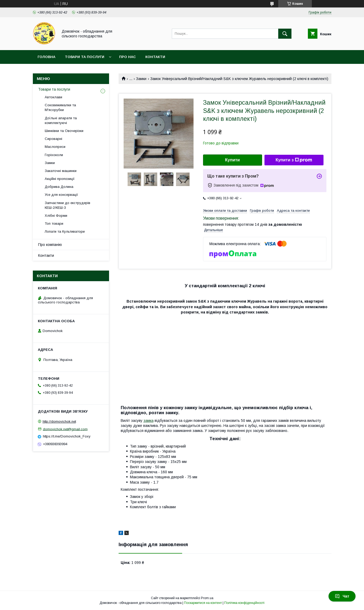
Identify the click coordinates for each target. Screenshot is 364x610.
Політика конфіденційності (244, 603)
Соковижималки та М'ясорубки (60, 107)
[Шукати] (285, 34)
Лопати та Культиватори (65, 231)
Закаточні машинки (61, 171)
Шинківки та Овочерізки (64, 131)
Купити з (294, 160)
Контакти (155, 57)
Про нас (127, 57)
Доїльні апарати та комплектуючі (61, 120)
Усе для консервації (61, 195)
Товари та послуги (85, 57)
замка (149, 421)
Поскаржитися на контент (203, 603)
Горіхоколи (54, 155)
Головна (46, 57)
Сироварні (53, 139)
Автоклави (53, 97)
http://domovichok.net (59, 421)
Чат (342, 596)
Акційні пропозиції (60, 179)
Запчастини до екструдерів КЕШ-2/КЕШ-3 (68, 205)
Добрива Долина (59, 187)
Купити (232, 160)
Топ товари (54, 224)
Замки (141, 79)
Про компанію (50, 245)
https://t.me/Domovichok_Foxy (67, 436)
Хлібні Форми (56, 216)
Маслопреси (55, 147)
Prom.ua (207, 598)
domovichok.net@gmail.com (65, 429)
